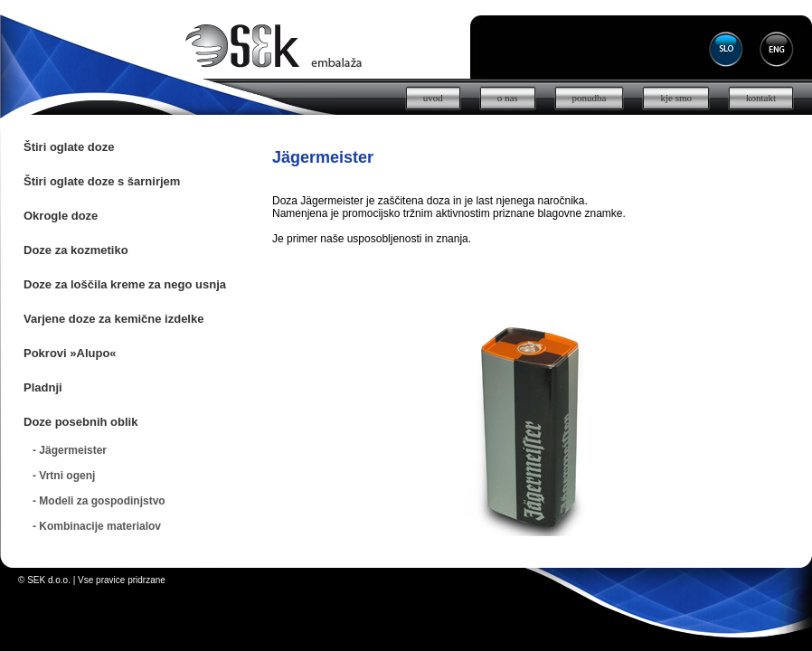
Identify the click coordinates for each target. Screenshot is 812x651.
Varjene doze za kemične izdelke (113, 319)
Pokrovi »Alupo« (70, 353)
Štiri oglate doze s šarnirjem (102, 181)
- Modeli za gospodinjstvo (99, 501)
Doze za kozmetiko (76, 250)
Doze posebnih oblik (80, 422)
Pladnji (43, 387)
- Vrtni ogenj (64, 476)
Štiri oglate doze (69, 147)
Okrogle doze (61, 216)
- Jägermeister (70, 450)
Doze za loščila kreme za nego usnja (125, 284)
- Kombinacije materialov (97, 526)
